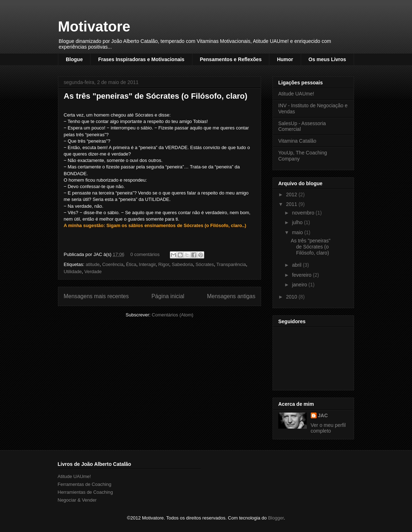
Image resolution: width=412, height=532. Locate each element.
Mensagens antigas (231, 296)
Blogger (276, 518)
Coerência (113, 264)
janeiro (300, 285)
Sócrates (205, 264)
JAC (323, 415)
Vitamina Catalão (297, 141)
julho (298, 222)
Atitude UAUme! (296, 94)
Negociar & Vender (77, 500)
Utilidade (73, 272)
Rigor (164, 264)
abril (297, 265)
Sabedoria (182, 264)
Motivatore (94, 26)
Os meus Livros (327, 59)
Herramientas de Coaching (85, 492)
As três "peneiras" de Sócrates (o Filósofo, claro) (156, 96)
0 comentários (145, 254)
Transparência (231, 264)
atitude (92, 264)
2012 (292, 194)
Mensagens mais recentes (96, 296)
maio (298, 232)
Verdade (93, 272)
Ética (131, 264)
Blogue (74, 59)
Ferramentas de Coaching (84, 484)
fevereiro (302, 275)
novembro (304, 213)
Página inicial (168, 296)
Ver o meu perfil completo (328, 428)
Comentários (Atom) (172, 315)
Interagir (147, 264)
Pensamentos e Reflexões (231, 59)
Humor (285, 59)
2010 (292, 297)
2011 (292, 204)
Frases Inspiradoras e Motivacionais (141, 59)
